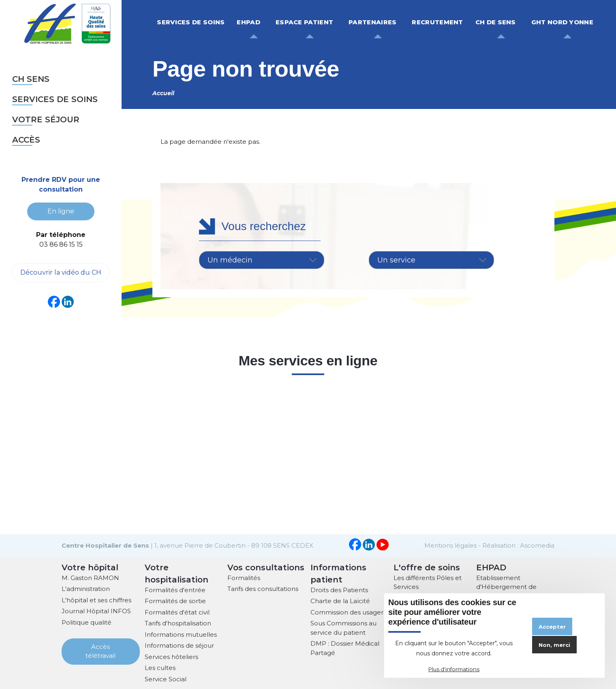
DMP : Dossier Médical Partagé (345, 647)
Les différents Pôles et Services (428, 582)
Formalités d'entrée (175, 589)
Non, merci (554, 645)
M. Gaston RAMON (90, 577)
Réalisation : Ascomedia (518, 545)
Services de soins (55, 99)
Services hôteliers (171, 656)
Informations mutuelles (181, 634)
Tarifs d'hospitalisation (178, 622)
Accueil (163, 93)
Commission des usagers (348, 611)
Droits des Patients (339, 589)
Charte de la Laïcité (340, 600)
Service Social (166, 678)
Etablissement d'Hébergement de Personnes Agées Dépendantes (506, 591)
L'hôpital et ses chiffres (96, 599)
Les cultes (160, 667)
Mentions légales (450, 545)
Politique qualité (87, 622)
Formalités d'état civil (177, 611)
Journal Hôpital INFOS (96, 610)
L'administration (86, 588)
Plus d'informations (454, 669)
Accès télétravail (101, 651)
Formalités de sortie (175, 600)
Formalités (244, 577)
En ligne (61, 211)
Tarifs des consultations (263, 588)
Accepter (552, 627)
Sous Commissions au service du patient (343, 627)
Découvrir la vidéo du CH (61, 272)
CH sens (31, 79)
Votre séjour (46, 119)
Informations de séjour (179, 645)
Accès (26, 140)
